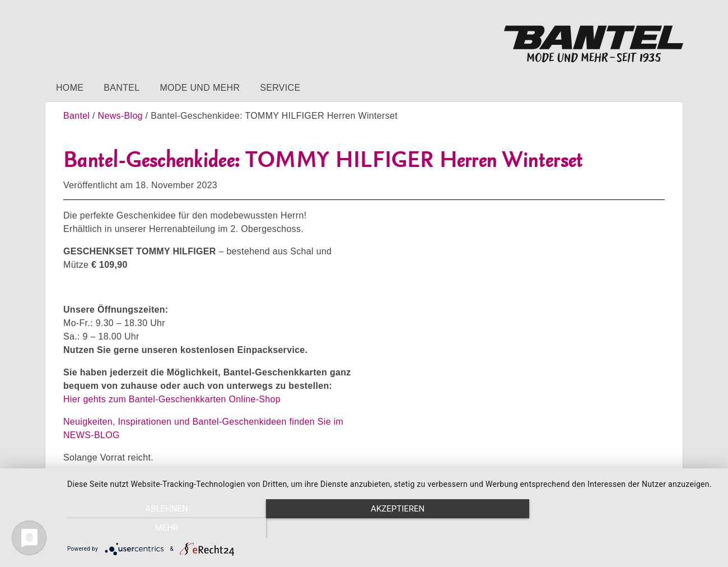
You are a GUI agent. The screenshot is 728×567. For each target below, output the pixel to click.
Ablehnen (165, 528)
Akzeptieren (392, 528)
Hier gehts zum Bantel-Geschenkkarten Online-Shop (172, 399)
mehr (619, 528)
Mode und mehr (200, 88)
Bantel (122, 88)
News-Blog (120, 116)
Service (280, 88)
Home (70, 88)
